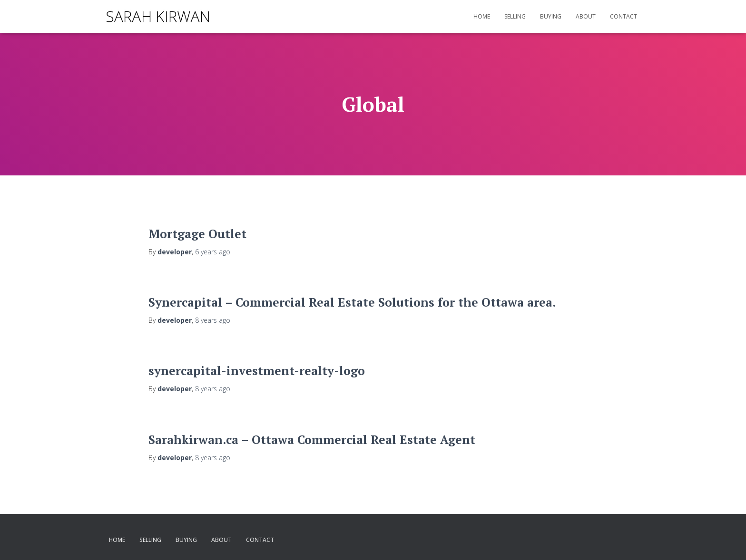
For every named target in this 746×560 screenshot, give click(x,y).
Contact (623, 16)
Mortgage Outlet (197, 234)
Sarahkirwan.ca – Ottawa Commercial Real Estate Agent (312, 439)
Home (482, 16)
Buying (551, 16)
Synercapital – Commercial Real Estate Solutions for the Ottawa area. (352, 302)
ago (213, 252)
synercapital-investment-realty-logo (257, 371)
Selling (515, 16)
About (586, 16)
